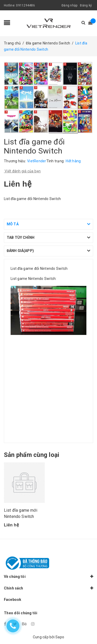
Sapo (60, 637)
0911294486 (25, 5)
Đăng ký (86, 5)
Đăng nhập (69, 5)
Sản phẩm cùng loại (32, 455)
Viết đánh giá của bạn (22, 171)
